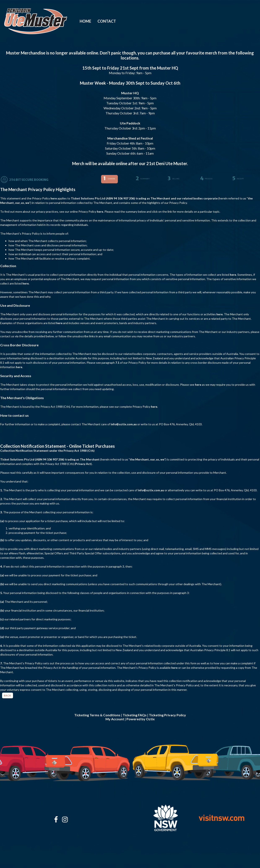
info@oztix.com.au (124, 424)
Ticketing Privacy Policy (167, 715)
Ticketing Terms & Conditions (97, 715)
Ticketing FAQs (135, 715)
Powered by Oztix (141, 719)
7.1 (117, 363)
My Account (115, 719)
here (54, 198)
